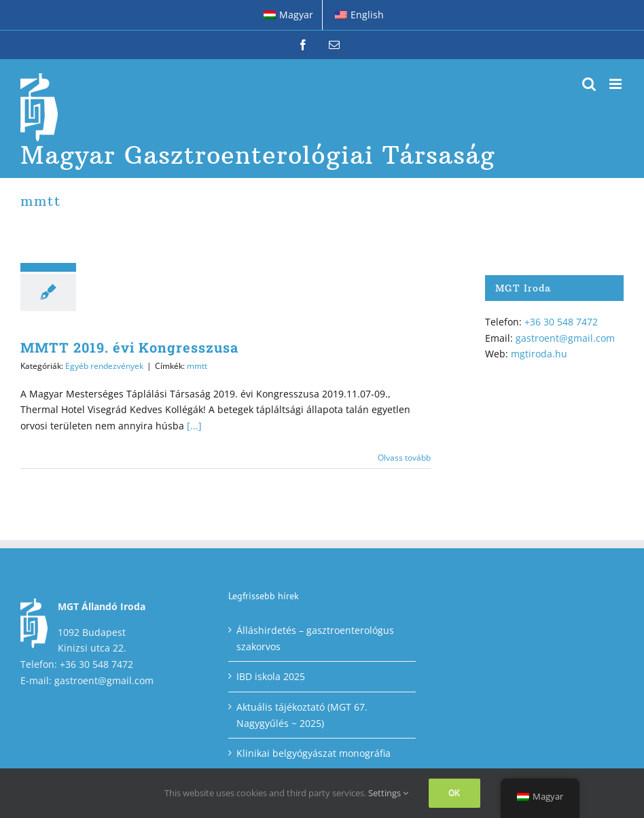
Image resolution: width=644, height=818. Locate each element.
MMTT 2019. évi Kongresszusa (129, 347)
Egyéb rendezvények (104, 366)
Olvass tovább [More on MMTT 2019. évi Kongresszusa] (404, 458)
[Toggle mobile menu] (616, 84)
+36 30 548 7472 (561, 322)
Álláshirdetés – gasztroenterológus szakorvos (315, 638)
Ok (454, 793)
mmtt (197, 366)
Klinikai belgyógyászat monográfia (314, 753)
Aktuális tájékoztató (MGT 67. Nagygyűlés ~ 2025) (302, 715)
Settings (388, 793)
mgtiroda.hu (539, 354)
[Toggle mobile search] (589, 84)
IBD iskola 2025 (271, 676)
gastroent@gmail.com (565, 338)
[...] (194, 426)
